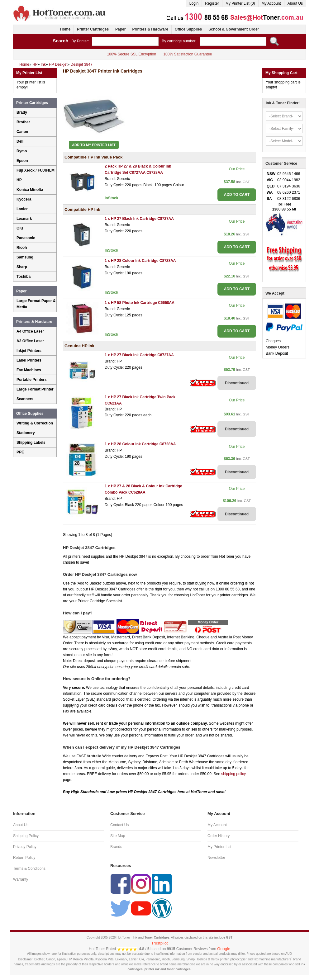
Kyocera (24, 199)
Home (65, 29)
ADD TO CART (237, 195)
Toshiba (24, 277)
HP (19, 180)
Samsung (25, 257)
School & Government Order (234, 29)
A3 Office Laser (30, 341)
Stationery (26, 433)
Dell (20, 141)
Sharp (22, 267)
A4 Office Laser (30, 331)
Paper (120, 29)
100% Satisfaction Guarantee (188, 54)
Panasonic (26, 238)
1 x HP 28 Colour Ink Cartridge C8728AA (140, 261)
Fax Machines (29, 370)
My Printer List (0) (240, 3)
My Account (271, 3)
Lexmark (24, 219)
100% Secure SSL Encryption (131, 54)
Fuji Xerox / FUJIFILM (36, 170)
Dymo (22, 151)
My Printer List (219, 847)
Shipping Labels (31, 443)
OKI (20, 228)
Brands (116, 847)
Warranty (21, 879)
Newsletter (216, 858)
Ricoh (22, 248)
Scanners (25, 399)
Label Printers (29, 360)
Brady (22, 112)
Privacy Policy (25, 847)
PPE (20, 452)
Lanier (22, 209)
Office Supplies (188, 29)
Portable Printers (32, 380)
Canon (22, 132)
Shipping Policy (26, 836)
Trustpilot (160, 943)
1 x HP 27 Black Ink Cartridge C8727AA (139, 219)
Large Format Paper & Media (36, 304)
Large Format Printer (35, 389)
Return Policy (24, 858)
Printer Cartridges (93, 29)
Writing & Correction (35, 423)
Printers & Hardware (150, 29)
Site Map (118, 836)
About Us (295, 3)
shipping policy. (234, 774)
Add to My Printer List (94, 145)
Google (224, 949)
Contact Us (119, 825)
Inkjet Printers (29, 351)
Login (194, 3)
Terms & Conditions (29, 869)
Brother (23, 122)
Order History (219, 836)
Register (212, 3)
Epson (22, 161)
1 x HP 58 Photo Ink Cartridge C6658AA (140, 303)
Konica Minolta (30, 190)
